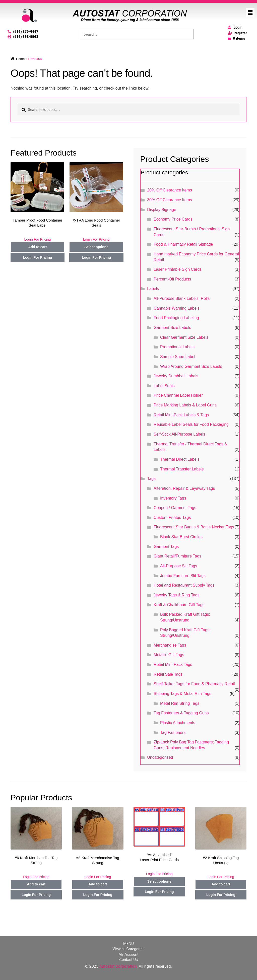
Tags (151, 479)
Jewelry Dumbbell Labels (176, 376)
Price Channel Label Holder (178, 395)
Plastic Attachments (178, 723)
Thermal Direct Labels (180, 459)
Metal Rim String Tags (180, 703)
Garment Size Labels (172, 328)
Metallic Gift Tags (169, 655)
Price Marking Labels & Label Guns (185, 405)
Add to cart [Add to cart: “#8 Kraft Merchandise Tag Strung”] (98, 884)
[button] (250, 13)
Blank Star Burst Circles (181, 537)
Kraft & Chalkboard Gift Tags (179, 605)
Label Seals (164, 386)
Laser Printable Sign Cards (178, 269)
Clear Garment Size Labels (184, 337)
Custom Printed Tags (172, 517)
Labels (153, 289)
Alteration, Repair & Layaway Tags (184, 488)
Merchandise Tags (170, 645)
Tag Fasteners (173, 732)
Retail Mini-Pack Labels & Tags (181, 415)
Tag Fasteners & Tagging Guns (181, 713)
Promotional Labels (177, 347)
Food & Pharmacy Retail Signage (183, 244)
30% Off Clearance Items (169, 200)
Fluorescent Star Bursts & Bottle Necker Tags (194, 527)
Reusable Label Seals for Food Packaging (191, 424)
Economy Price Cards (173, 219)
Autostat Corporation (118, 966)
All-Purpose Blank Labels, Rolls (182, 298)
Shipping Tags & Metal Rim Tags (182, 694)
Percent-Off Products (172, 279)
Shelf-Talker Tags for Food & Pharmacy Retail (194, 684)
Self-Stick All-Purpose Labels (179, 434)
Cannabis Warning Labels (177, 308)
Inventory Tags (173, 498)
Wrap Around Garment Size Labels (191, 366)
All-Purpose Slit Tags (179, 566)
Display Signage (162, 210)
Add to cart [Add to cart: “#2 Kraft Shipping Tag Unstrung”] (221, 884)
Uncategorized (160, 757)
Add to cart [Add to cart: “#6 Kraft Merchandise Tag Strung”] (36, 884)
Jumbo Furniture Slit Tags (183, 576)
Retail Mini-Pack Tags (173, 664)
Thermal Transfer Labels (182, 469)
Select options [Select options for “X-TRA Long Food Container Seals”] (96, 247)
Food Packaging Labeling (176, 318)
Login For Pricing (37, 239)
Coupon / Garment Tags (175, 508)
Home (20, 59)
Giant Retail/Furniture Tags (177, 556)
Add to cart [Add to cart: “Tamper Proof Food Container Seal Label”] (37, 247)
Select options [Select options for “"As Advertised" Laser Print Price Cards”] (159, 881)
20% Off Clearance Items (169, 190)
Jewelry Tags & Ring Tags (177, 595)
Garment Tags (166, 547)
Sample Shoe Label (178, 357)
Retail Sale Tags (168, 674)
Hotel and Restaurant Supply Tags (184, 585)
